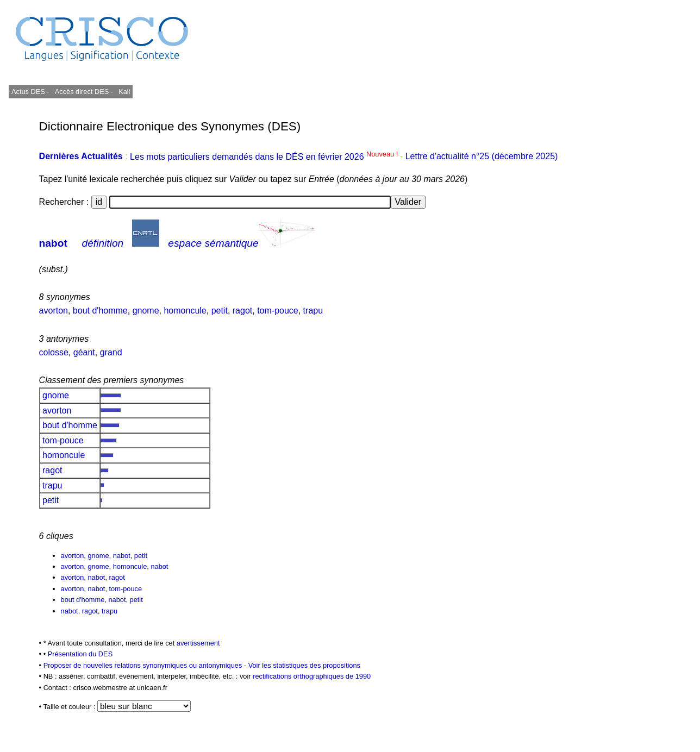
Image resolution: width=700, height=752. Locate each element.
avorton (54, 311)
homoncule (185, 311)
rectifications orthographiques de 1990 (312, 676)
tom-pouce (278, 311)
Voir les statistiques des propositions (304, 665)
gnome (146, 311)
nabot (53, 243)
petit (220, 311)
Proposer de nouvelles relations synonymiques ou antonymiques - (146, 665)
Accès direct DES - (84, 92)
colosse (54, 352)
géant (84, 352)
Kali (124, 92)
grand (111, 352)
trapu (313, 311)
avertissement (198, 643)
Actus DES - (30, 92)
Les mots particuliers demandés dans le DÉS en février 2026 (265, 157)
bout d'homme (100, 311)
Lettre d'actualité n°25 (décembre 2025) (482, 157)
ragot (242, 311)
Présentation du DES (80, 654)
